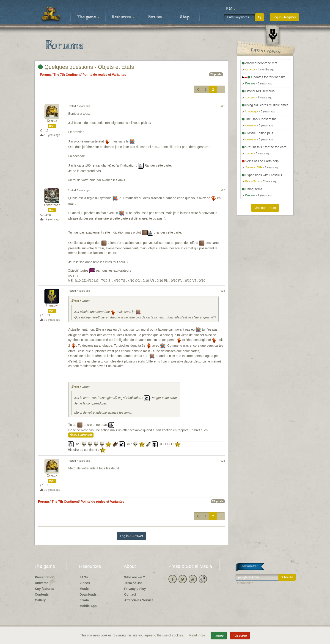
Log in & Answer (131, 536)
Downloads (88, 594)
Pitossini (52, 306)
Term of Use (133, 583)
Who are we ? (135, 577)
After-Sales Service (139, 600)
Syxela (52, 121)
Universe (42, 583)
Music (84, 589)
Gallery (40, 600)
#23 (223, 291)
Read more (198, 635)
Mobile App (88, 606)
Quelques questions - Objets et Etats (86, 67)
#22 (223, 190)
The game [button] (88, 17)
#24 (223, 461)
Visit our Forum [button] (265, 208)
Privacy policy (135, 589)
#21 (223, 106)
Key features (44, 589)
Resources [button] (123, 17)
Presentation (45, 577)
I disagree (240, 636)
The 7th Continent (67, 75)
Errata (84, 600)
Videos (85, 583)
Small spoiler (81, 435)
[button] (231, 9)
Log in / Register (284, 17)
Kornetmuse (52, 205)
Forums (155, 17)
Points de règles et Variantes (104, 75)
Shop (185, 17)
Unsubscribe (245, 583)
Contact (130, 594)
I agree (219, 636)
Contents (42, 594)
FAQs (84, 577)
